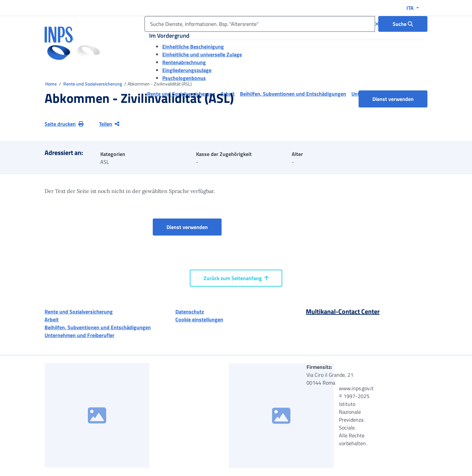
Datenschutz (190, 312)
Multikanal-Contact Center (343, 311)
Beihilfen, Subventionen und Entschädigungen (98, 327)
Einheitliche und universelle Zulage (202, 54)
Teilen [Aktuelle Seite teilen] (109, 124)
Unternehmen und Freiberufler (79, 335)
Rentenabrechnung (184, 62)
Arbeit (52, 319)
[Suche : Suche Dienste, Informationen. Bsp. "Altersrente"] (403, 24)
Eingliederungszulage (187, 70)
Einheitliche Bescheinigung (193, 47)
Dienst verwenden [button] (400, 99)
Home (51, 84)
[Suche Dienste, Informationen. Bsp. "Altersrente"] (260, 24)
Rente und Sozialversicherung (93, 84)
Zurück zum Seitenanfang (236, 278)
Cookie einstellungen (199, 319)
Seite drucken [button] (64, 124)
